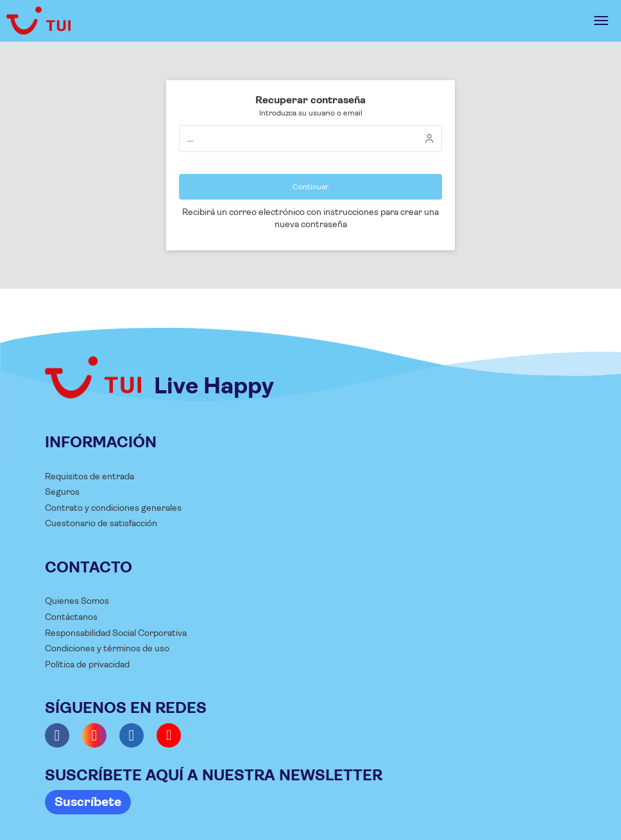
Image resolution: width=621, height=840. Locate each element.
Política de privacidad (87, 664)
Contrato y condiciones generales (113, 508)
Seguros (62, 492)
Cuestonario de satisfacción (101, 523)
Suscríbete (88, 802)
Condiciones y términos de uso (107, 648)
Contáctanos (71, 617)
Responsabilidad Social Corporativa (116, 633)
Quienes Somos (77, 601)
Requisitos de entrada (89, 476)
